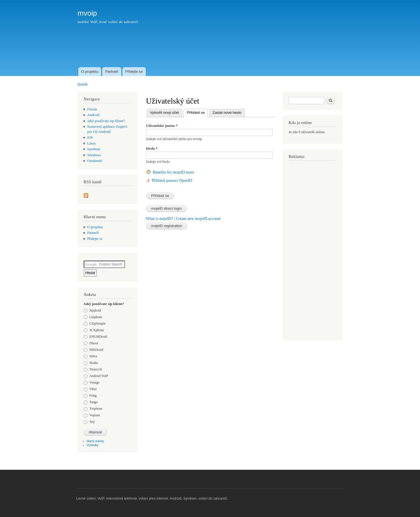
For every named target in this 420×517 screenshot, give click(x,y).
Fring (93, 396)
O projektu (90, 72)
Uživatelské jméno (162, 126)
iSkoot (94, 343)
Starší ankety (95, 441)
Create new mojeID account (198, 219)
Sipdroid (95, 310)
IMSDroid (96, 350)
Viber (93, 389)
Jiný (92, 422)
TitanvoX (96, 369)
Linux (92, 143)
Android (93, 115)
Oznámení (95, 161)
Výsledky (93, 445)
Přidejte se (134, 72)
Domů (83, 84)
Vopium (95, 415)
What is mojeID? (160, 219)
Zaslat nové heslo (227, 113)
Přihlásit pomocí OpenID (172, 181)
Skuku (94, 363)
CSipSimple (98, 324)
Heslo (152, 148)
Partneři (112, 72)
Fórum (92, 109)
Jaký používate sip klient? (106, 121)
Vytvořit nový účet (165, 113)
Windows (94, 155)
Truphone (96, 409)
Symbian (94, 149)
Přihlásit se (197, 112)
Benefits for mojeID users (174, 172)
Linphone (96, 317)
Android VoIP (99, 376)
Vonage (94, 382)
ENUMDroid (98, 337)
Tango (94, 402)
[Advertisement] (239, 50)
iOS (90, 137)
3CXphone (97, 330)
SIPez (93, 356)
